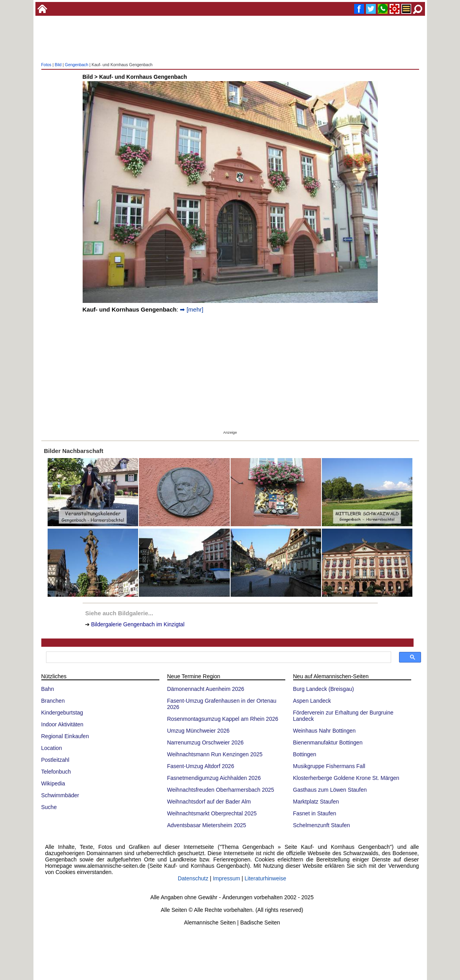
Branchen (53, 701)
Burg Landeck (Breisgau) (324, 689)
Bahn (48, 689)
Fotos (46, 65)
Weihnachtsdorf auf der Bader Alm (209, 802)
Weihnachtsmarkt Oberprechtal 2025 (212, 813)
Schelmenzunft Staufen (322, 825)
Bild (58, 65)
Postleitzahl (55, 760)
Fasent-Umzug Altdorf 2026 (201, 766)
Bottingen (305, 754)
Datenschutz (193, 878)
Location (52, 748)
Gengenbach (77, 65)
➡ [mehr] (192, 309)
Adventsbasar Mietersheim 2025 (207, 825)
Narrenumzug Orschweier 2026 (206, 742)
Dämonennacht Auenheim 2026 (206, 689)
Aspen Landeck (312, 701)
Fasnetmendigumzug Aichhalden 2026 (214, 778)
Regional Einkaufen (65, 736)
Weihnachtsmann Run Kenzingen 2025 (215, 754)
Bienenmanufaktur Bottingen (328, 742)
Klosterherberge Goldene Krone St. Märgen (346, 778)
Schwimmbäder (60, 795)
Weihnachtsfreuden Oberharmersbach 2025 (221, 790)
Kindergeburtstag (62, 713)
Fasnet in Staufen (315, 813)
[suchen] (218, 657)
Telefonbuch (56, 772)
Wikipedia (53, 783)
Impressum (226, 878)
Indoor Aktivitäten (62, 724)
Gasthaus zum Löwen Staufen (330, 790)
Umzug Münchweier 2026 (199, 731)
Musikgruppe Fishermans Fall (329, 766)
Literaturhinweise (266, 878)
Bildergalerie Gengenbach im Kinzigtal (138, 624)
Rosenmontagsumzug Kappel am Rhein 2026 (223, 719)
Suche (49, 807)
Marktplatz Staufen (316, 802)
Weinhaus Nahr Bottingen (324, 731)
